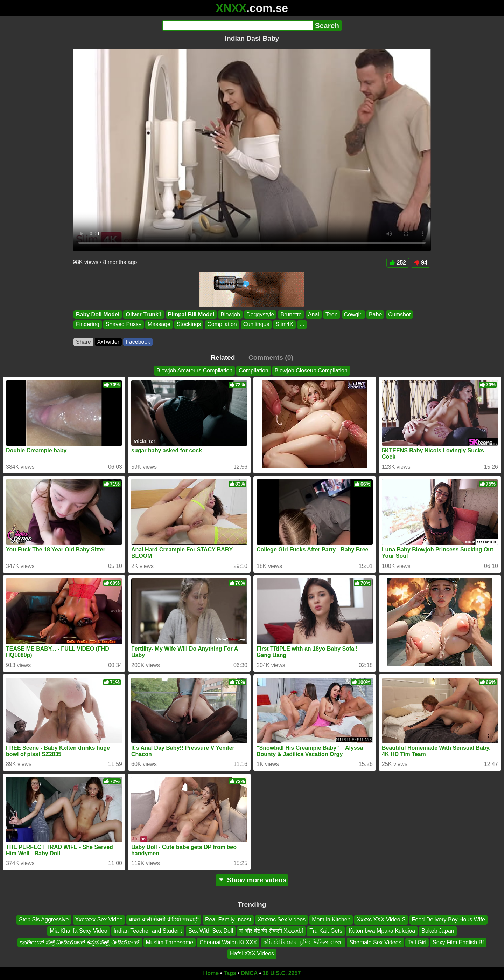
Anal (314, 314)
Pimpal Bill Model (191, 314)
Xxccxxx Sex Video (99, 920)
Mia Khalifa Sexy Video (78, 931)
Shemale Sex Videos (375, 942)
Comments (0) (271, 358)
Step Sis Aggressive (44, 920)
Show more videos (252, 880)
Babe (375, 314)
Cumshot (399, 314)
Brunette (291, 314)
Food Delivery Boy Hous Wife (449, 920)
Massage (159, 325)
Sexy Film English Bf (458, 942)
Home (211, 973)
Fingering (88, 325)
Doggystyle (260, 314)
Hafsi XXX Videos (252, 954)
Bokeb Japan (438, 931)
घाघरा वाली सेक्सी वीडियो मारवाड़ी (164, 920)
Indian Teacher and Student (148, 931)
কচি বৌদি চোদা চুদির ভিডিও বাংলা (303, 942)
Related (223, 358)
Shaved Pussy (124, 325)
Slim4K (284, 325)
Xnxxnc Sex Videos (282, 920)
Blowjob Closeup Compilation (311, 371)
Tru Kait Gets (326, 931)
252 (398, 263)
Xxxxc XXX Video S (381, 920)
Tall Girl (417, 942)
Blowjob (230, 314)
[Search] (237, 26)
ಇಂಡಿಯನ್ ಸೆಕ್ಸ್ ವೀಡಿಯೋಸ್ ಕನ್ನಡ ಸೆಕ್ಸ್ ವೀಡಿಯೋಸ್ (80, 942)
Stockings (189, 325)
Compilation (222, 325)
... (302, 325)
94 (421, 263)
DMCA (249, 973)
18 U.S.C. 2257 (282, 973)
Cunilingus (256, 325)
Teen (332, 314)
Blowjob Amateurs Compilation (194, 371)
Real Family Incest (228, 920)
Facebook (138, 342)
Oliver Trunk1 (143, 314)
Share (83, 342)
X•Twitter (108, 342)
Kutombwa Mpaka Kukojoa (382, 931)
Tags (230, 973)
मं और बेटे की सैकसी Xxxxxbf (271, 931)
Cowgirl (353, 314)
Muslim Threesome (170, 942)
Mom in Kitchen (331, 920)
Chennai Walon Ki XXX (228, 942)
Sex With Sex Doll (211, 931)
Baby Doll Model (98, 314)
